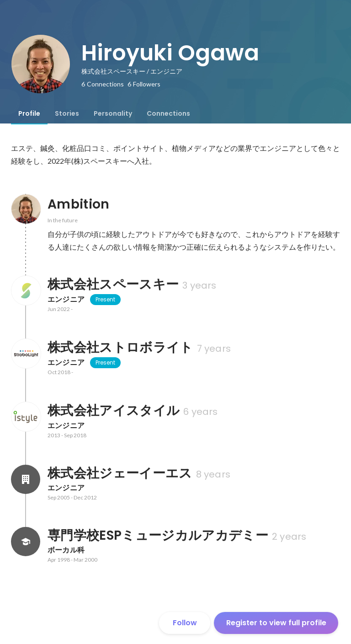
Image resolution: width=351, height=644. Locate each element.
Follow (185, 623)
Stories (67, 113)
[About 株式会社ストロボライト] (26, 354)
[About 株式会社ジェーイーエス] (26, 479)
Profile (29, 113)
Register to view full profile (276, 623)
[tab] (29, 113)
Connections (168, 113)
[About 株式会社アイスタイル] (26, 417)
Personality (113, 113)
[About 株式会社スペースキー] (26, 290)
